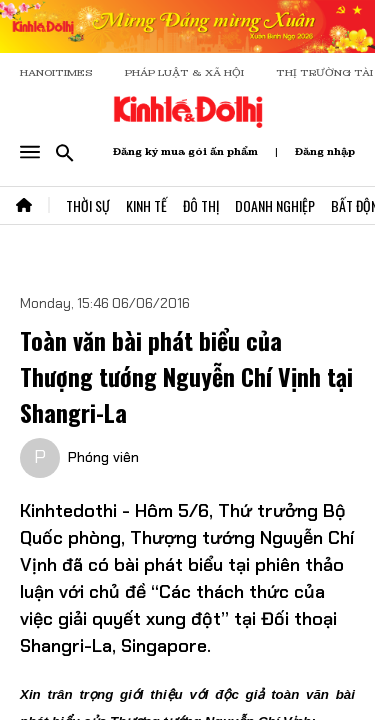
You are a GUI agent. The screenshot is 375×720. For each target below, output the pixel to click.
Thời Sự (88, 205)
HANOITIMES (56, 72)
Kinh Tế (146, 205)
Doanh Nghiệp (275, 205)
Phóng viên (103, 457)
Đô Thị (201, 205)
